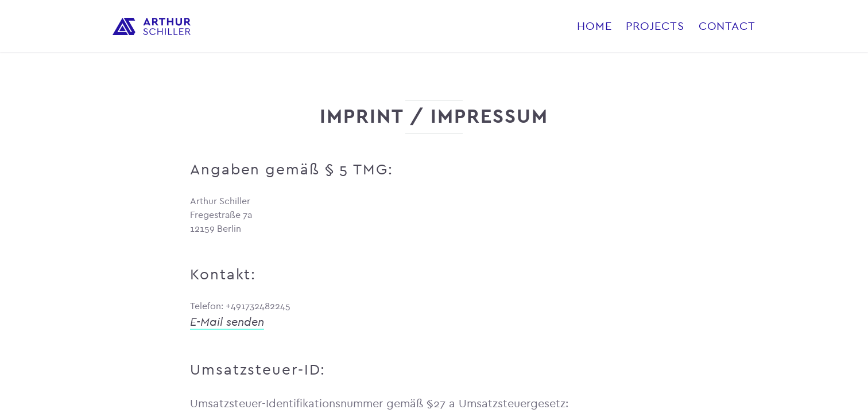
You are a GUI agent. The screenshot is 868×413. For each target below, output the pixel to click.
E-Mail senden (227, 322)
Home (594, 26)
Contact (727, 26)
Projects (655, 26)
